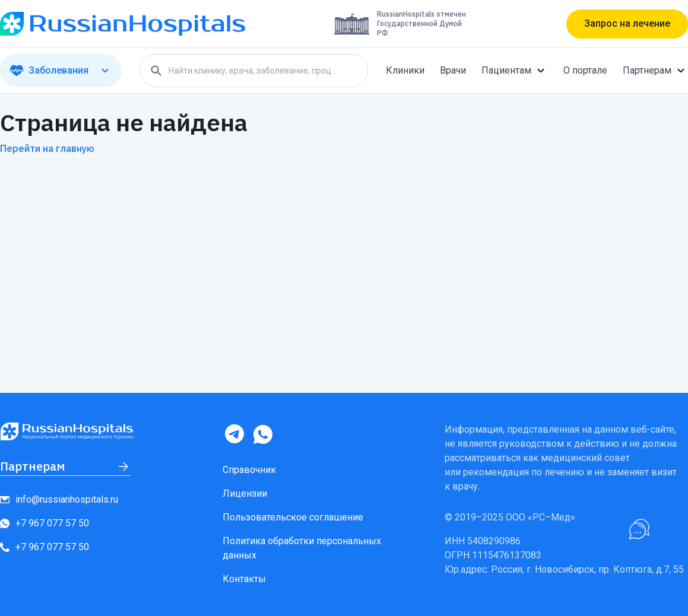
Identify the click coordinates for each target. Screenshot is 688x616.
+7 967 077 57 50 (45, 523)
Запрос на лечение (627, 23)
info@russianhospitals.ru (59, 499)
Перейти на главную (47, 148)
